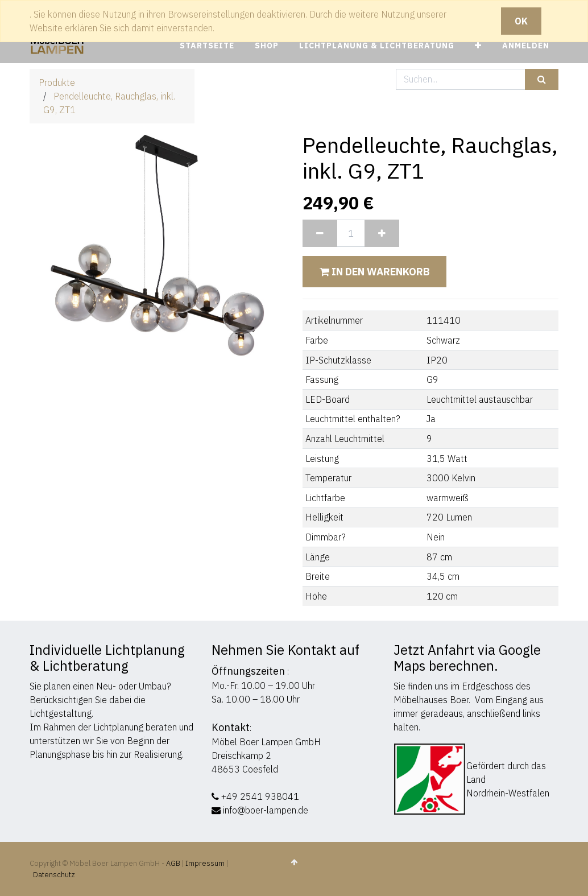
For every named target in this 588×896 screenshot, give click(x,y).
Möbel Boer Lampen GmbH (266, 742)
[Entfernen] (320, 233)
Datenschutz (54, 875)
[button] (478, 46)
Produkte (57, 82)
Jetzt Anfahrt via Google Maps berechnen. (467, 658)
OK (521, 21)
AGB (174, 863)
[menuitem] (207, 46)
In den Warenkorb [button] (374, 272)
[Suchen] (542, 79)
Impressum (205, 863)
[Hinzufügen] (382, 233)
